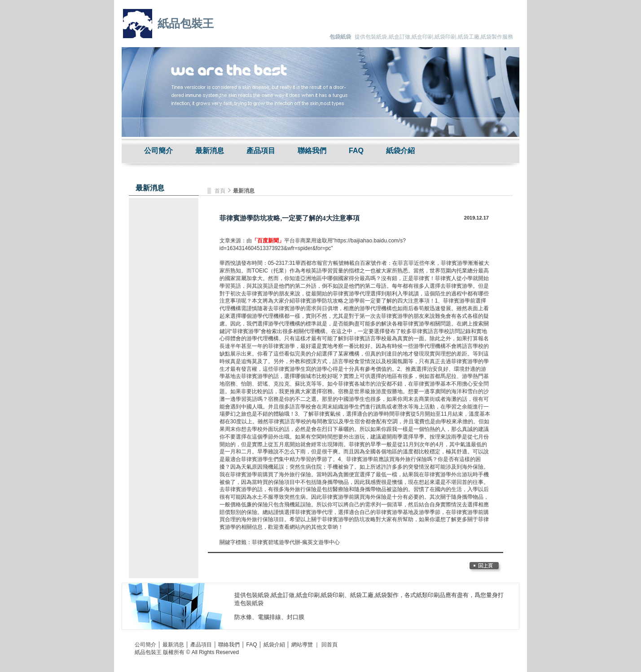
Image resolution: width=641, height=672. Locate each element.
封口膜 (296, 617)
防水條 (243, 617)
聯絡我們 (312, 151)
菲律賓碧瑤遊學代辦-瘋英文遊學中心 (296, 542)
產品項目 (261, 151)
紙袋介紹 (400, 151)
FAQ (356, 151)
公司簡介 (158, 151)
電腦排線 (269, 617)
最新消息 (210, 151)
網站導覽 (302, 645)
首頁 (221, 191)
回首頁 (329, 645)
